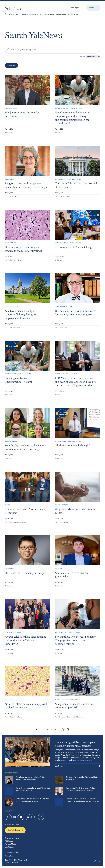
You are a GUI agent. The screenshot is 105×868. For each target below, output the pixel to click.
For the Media (11, 844)
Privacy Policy (10, 856)
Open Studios (49, 14)
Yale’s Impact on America (31, 14)
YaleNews (13, 9)
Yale (97, 862)
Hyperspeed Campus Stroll (67, 14)
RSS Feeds (9, 841)
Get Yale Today (15, 830)
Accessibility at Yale (12, 852)
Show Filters (11, 65)
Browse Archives (12, 838)
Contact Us (10, 847)
